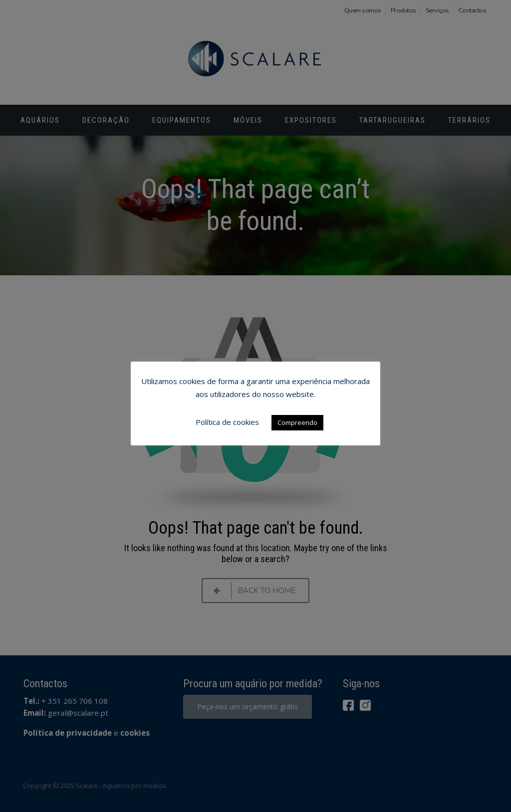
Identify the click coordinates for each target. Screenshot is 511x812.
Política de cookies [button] (227, 422)
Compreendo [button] (297, 422)
